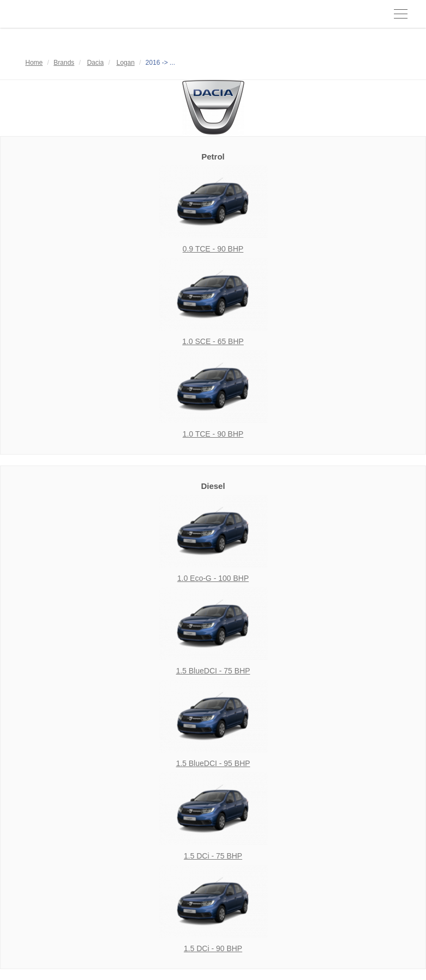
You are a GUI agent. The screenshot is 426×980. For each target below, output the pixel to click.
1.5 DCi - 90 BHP (213, 948)
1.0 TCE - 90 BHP (213, 434)
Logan (125, 63)
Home (34, 63)
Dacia (95, 63)
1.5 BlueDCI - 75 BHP (213, 671)
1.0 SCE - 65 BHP (213, 341)
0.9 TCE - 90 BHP (213, 249)
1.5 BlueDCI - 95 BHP (213, 763)
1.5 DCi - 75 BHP (213, 856)
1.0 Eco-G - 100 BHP (213, 578)
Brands (64, 63)
